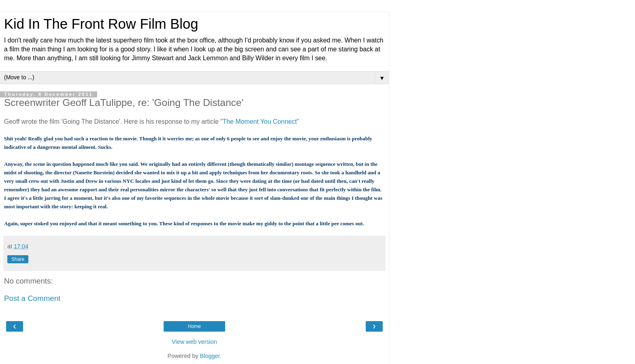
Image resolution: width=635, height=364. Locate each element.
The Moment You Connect (260, 122)
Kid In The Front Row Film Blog (101, 24)
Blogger (210, 356)
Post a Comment (32, 298)
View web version (194, 342)
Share (18, 259)
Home (194, 326)
